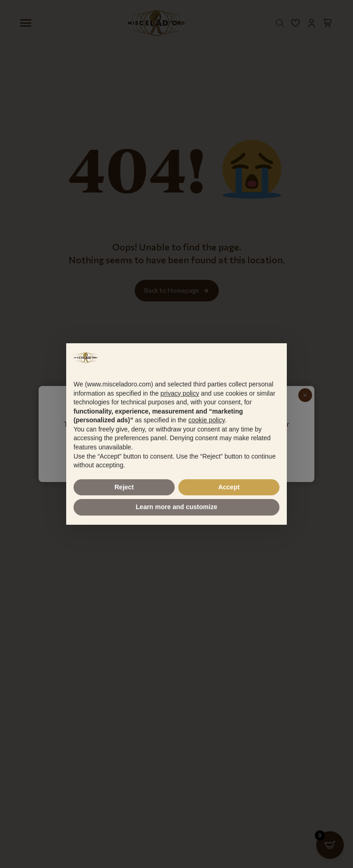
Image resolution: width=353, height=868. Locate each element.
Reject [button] (124, 487)
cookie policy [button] (207, 420)
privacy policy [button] (180, 393)
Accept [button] (229, 487)
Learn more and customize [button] (176, 507)
